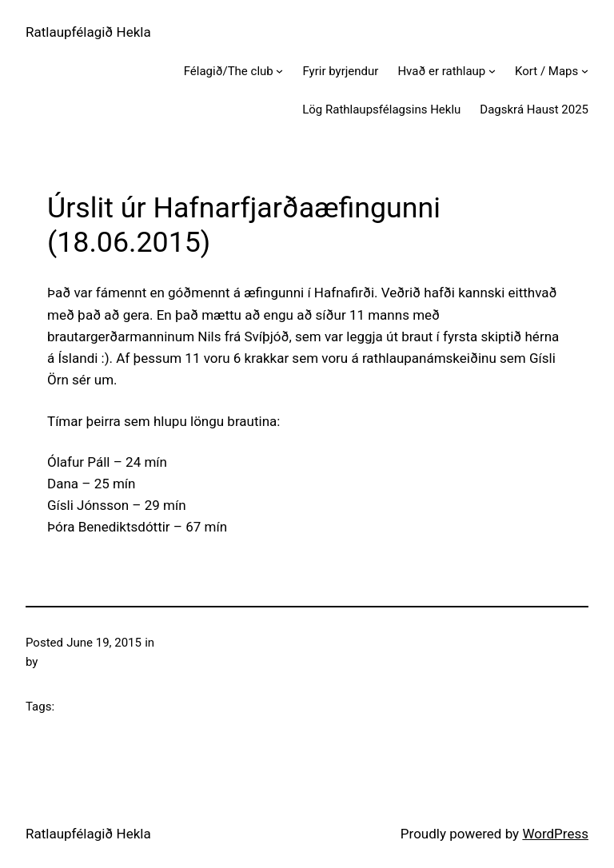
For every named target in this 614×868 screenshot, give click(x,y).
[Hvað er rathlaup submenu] (492, 71)
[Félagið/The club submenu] (279, 71)
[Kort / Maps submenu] (585, 71)
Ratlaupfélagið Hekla (88, 32)
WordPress (555, 834)
